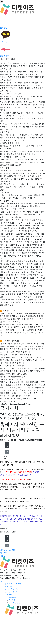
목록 (7, 452)
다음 (7, 447)
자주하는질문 (15, 603)
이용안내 (4, 556)
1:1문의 (12, 600)
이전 (7, 443)
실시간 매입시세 (11, 592)
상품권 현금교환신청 (13, 584)
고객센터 (8, 595)
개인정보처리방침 (7, 550)
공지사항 (13, 597)
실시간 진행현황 (11, 589)
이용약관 (4, 553)
